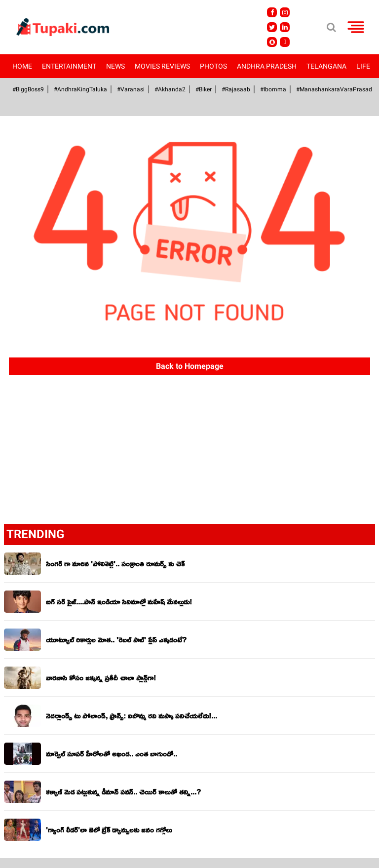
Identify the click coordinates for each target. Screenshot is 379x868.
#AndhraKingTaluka (80, 89)
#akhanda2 (170, 89)
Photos (213, 66)
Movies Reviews (162, 66)
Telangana (326, 66)
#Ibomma (273, 89)
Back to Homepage (190, 366)
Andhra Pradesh (267, 66)
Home (22, 66)
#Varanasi (131, 89)
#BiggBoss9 (28, 89)
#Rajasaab (236, 89)
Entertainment (69, 66)
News (115, 66)
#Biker (204, 89)
